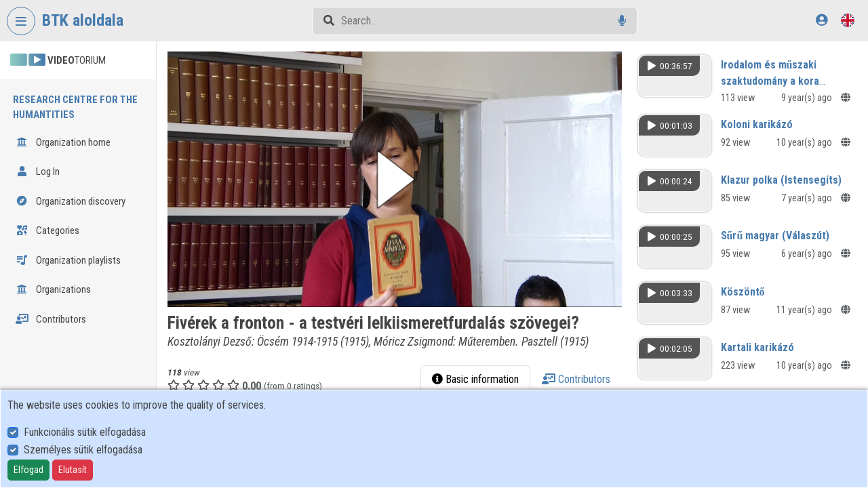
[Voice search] (622, 21)
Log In (38, 171)
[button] (395, 179)
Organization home (63, 142)
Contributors (51, 319)
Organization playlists (68, 260)
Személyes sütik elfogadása (83, 450)
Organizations (53, 289)
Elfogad (28, 470)
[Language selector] (848, 20)
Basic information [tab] (475, 379)
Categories (47, 230)
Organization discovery (71, 201)
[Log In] (822, 20)
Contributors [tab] (576, 379)
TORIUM (58, 60)
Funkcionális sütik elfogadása (85, 432)
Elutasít (73, 470)
